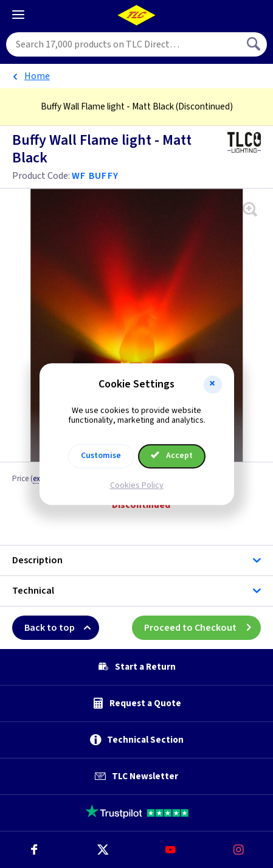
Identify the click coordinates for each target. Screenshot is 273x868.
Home (37, 76)
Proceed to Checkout (202, 628)
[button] (213, 384)
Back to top (62, 628)
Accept (172, 456)
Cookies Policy (137, 485)
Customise (101, 456)
